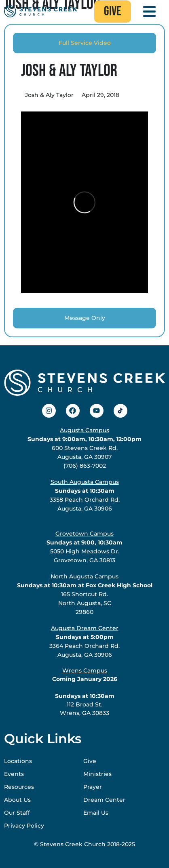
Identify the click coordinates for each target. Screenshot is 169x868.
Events (14, 774)
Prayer (93, 787)
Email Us (96, 813)
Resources (19, 787)
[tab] (84, 43)
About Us (17, 800)
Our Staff (17, 813)
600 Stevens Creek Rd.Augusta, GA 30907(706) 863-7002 (84, 448)
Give (90, 761)
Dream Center (104, 800)
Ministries (97, 774)
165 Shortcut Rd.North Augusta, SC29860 (85, 594)
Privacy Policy (24, 826)
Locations (18, 761)
